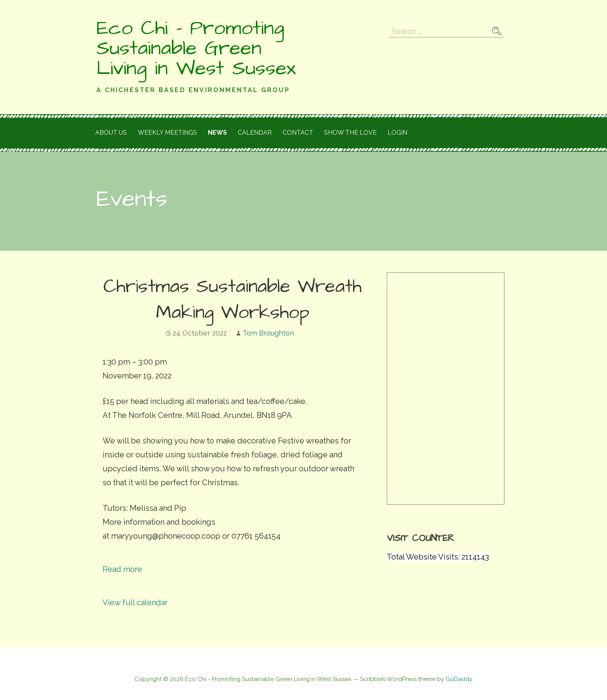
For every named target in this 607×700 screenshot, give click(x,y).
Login (397, 133)
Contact (298, 133)
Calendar (255, 133)
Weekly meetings (167, 133)
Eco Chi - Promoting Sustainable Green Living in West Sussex (196, 48)
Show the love (350, 133)
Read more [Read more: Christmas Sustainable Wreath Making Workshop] (122, 569)
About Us (111, 133)
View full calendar (135, 602)
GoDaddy (459, 679)
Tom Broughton (268, 333)
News (217, 133)
